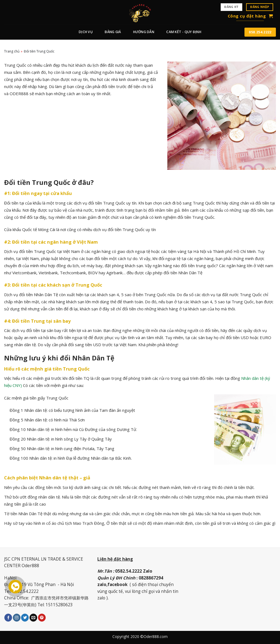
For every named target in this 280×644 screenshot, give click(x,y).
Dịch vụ (86, 32)
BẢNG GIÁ (113, 32)
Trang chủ (12, 51)
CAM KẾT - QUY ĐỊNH (184, 32)
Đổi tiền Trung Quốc (39, 51)
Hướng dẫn (144, 32)
